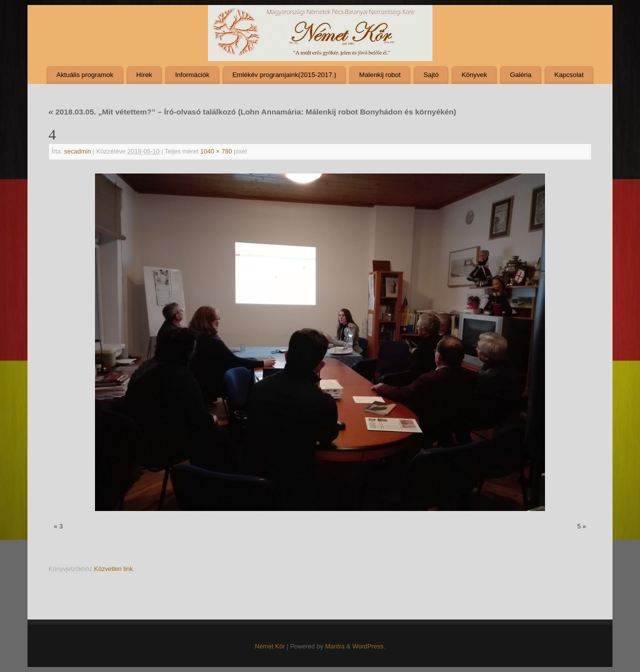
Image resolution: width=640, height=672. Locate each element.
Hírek (144, 75)
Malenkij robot (380, 75)
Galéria (521, 75)
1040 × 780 (216, 151)
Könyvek (474, 75)
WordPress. (369, 646)
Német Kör (270, 646)
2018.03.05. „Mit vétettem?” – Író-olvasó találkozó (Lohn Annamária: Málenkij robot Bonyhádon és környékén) (252, 112)
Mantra (335, 646)
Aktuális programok (85, 75)
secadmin (77, 151)
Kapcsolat (569, 75)
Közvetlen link (113, 569)
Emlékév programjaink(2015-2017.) (284, 75)
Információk (192, 75)
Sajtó (431, 75)
